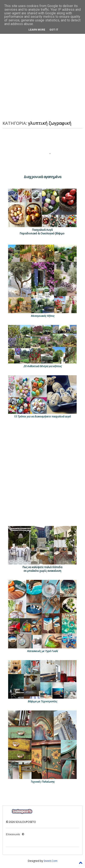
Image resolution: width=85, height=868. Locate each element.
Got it (54, 30)
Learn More (37, 30)
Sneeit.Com (51, 861)
